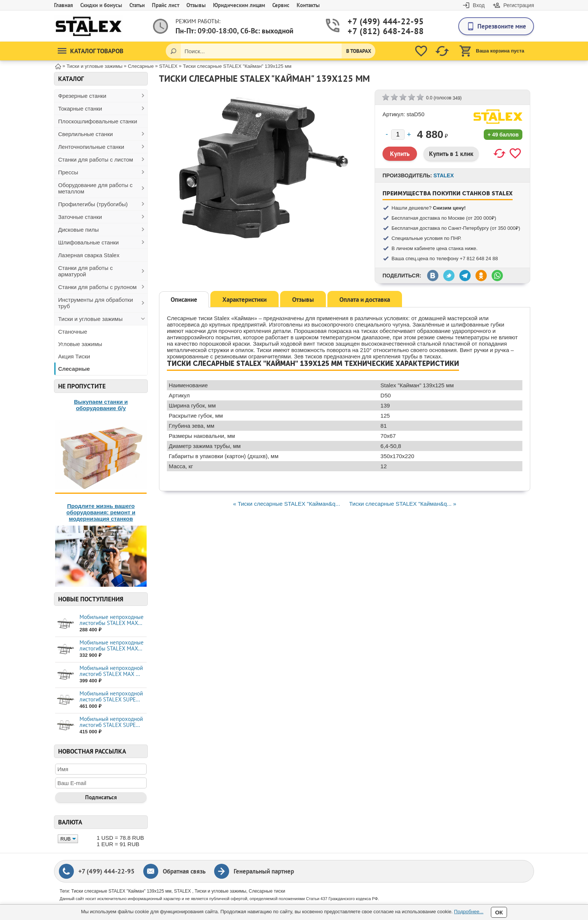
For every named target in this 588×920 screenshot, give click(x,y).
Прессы (68, 172)
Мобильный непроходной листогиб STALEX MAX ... (111, 671)
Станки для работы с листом (96, 160)
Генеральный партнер (264, 871)
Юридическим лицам (239, 5)
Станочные (73, 332)
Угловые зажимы (80, 344)
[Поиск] (173, 51)
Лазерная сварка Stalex (89, 255)
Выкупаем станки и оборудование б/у (101, 405)
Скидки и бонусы (101, 5)
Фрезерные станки (82, 96)
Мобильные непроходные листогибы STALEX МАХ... (112, 620)
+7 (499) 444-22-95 (377, 22)
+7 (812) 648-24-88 (377, 31)
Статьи (137, 5)
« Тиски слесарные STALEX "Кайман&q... (286, 504)
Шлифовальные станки (88, 242)
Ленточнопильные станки (91, 147)
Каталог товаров (91, 51)
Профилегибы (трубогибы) (93, 204)
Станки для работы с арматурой (85, 271)
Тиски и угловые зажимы (90, 319)
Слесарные (74, 369)
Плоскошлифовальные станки (98, 121)
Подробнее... (469, 912)
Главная (64, 5)
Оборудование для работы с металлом (95, 188)
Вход (479, 5)
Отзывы (196, 5)
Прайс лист (166, 5)
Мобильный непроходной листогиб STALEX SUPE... (111, 696)
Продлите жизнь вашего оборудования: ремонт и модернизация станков (101, 512)
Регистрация (519, 5)
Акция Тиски (74, 356)
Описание (184, 300)
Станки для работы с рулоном (97, 287)
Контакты (308, 5)
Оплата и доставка (365, 300)
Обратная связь (184, 871)
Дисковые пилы (78, 230)
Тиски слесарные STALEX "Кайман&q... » (403, 504)
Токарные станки (80, 109)
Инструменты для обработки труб (96, 303)
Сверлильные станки (85, 134)
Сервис (281, 5)
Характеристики (244, 300)
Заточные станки (80, 217)
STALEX (444, 175)
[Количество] (398, 135)
